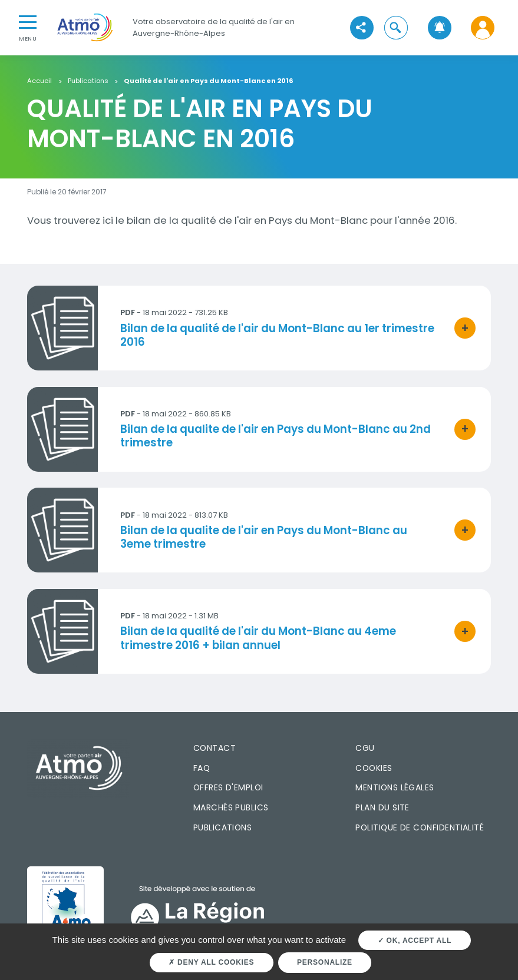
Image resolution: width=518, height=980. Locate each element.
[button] (396, 27)
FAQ (202, 768)
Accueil (39, 81)
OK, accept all (415, 941)
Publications (88, 81)
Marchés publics (231, 807)
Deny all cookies (211, 962)
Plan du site (382, 807)
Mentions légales (395, 787)
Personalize (325, 962)
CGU (365, 748)
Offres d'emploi (228, 787)
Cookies (374, 768)
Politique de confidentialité (420, 827)
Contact (215, 748)
